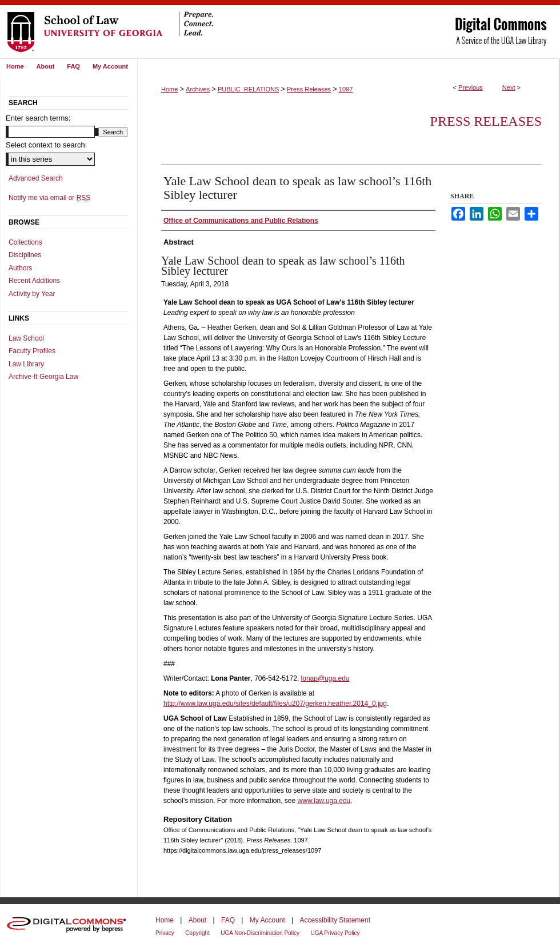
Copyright (197, 933)
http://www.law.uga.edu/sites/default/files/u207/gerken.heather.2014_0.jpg (275, 704)
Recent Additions (34, 281)
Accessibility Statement (335, 920)
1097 (346, 89)
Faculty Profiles (32, 351)
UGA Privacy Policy (335, 933)
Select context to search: (46, 145)
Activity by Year (32, 294)
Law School (26, 338)
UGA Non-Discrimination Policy (260, 933)
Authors (20, 268)
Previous (471, 87)
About (197, 920)
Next (509, 87)
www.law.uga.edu (324, 801)
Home (169, 89)
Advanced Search (36, 178)
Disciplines (25, 255)
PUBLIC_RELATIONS (248, 89)
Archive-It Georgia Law (43, 377)
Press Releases (309, 89)
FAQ (228, 920)
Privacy (165, 933)
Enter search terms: (38, 118)
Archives (198, 89)
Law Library (26, 364)
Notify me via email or (49, 198)
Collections (25, 242)
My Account (267, 920)
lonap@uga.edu (325, 678)
